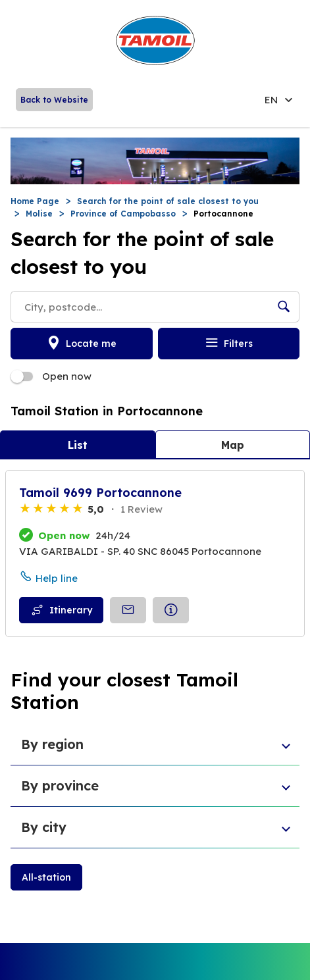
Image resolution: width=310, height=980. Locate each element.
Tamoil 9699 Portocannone (100, 493)
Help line (57, 578)
